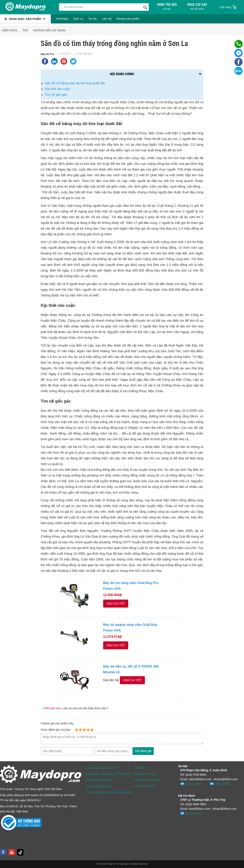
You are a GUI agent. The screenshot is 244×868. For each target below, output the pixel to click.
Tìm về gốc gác (56, 95)
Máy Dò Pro (47, 54)
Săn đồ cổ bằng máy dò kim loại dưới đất (75, 83)
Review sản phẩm (128, 19)
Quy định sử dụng (146, 774)
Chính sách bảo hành (99, 780)
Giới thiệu (62, 19)
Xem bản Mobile (145, 786)
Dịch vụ (78, 19)
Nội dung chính (122, 74)
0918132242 (190, 813)
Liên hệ (107, 19)
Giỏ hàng (230, 7)
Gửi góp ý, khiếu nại (147, 780)
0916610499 (190, 784)
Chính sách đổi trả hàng (101, 768)
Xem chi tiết (116, 604)
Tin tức (93, 19)
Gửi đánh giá (143, 751)
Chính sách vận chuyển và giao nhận (109, 792)
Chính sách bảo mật (98, 786)
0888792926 (220, 784)
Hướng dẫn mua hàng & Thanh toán (108, 774)
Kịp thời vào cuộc (57, 89)
